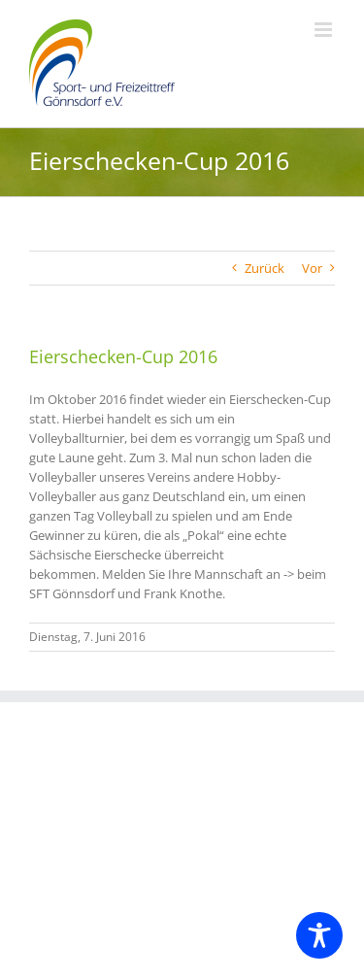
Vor (312, 268)
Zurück (265, 268)
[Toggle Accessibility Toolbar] (319, 935)
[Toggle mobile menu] (325, 30)
